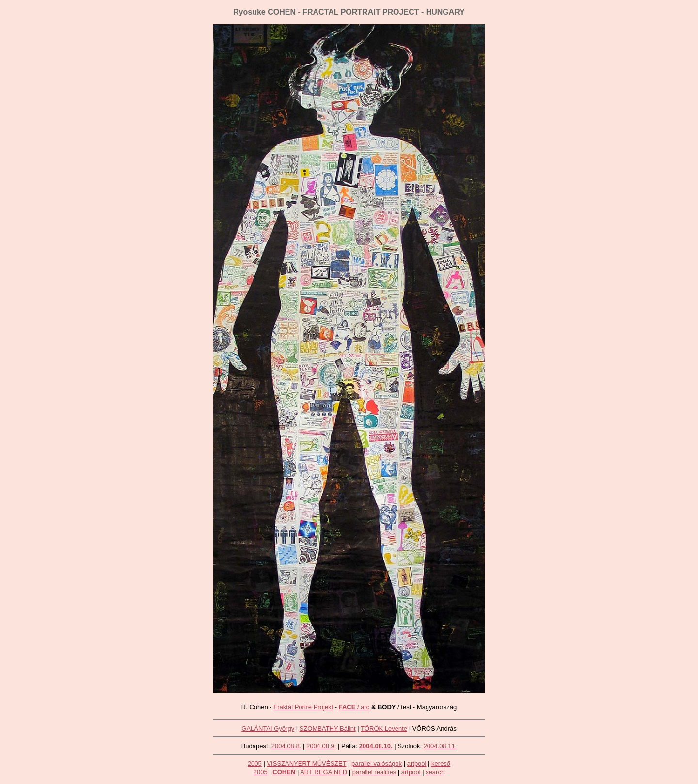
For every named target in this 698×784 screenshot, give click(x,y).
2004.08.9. (321, 746)
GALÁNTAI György (268, 728)
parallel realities (374, 772)
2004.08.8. (286, 746)
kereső (441, 763)
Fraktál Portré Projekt (303, 707)
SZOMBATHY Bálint (328, 728)
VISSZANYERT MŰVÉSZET (306, 763)
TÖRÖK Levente (384, 728)
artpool (417, 763)
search (435, 772)
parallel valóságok (377, 763)
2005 (255, 763)
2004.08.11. (440, 746)
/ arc (354, 707)
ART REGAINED (324, 772)
